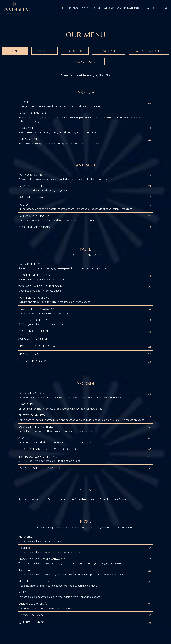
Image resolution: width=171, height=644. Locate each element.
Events (84, 8)
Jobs (119, 8)
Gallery (150, 8)
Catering (108, 8)
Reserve (96, 8)
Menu (64, 8)
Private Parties (134, 8)
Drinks (74, 8)
